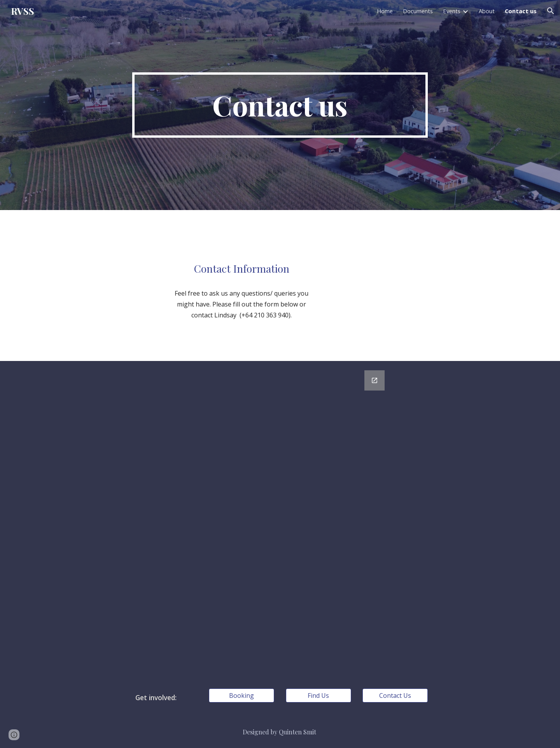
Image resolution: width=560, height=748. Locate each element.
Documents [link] (418, 11)
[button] (551, 11)
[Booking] (241, 695)
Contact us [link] (521, 11)
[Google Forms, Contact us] (280, 520)
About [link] (487, 11)
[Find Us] (318, 695)
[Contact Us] (395, 695)
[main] (280, 105)
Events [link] (452, 11)
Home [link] (385, 11)
